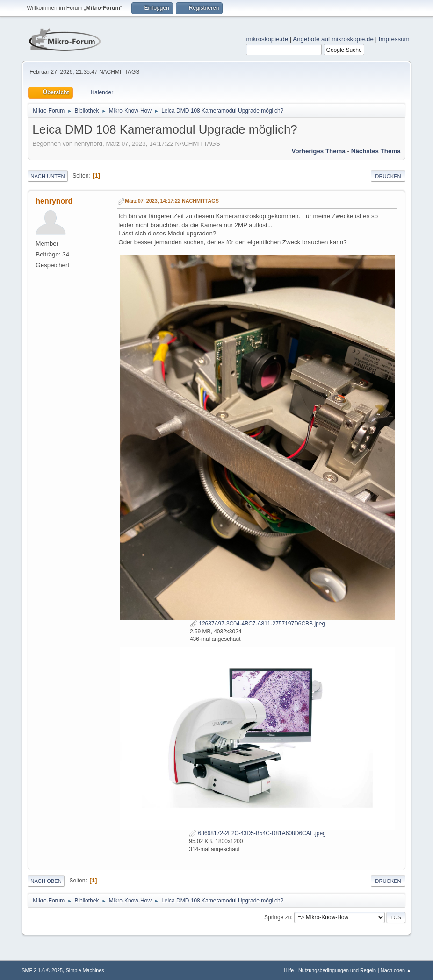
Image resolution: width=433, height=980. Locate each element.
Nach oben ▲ (396, 970)
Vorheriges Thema (319, 151)
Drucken (388, 176)
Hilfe (289, 970)
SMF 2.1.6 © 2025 (42, 970)
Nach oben (46, 881)
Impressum (394, 39)
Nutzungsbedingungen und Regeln (337, 970)
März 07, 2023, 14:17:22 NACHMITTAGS (172, 201)
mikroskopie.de (267, 39)
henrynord (54, 201)
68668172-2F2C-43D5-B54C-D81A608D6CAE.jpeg (257, 833)
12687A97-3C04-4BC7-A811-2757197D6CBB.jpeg (257, 624)
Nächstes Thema (376, 151)
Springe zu (278, 917)
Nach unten (47, 176)
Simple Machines (85, 970)
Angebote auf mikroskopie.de (333, 39)
